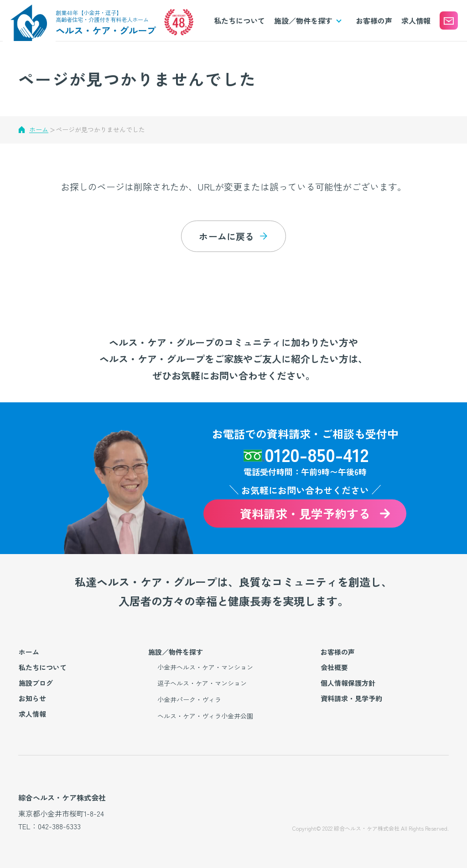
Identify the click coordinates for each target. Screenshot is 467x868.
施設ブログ (36, 683)
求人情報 (416, 21)
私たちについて (239, 21)
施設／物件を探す (176, 652)
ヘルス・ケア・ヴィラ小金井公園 (205, 716)
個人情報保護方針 (348, 683)
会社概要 (334, 667)
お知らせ (32, 698)
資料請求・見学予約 (351, 698)
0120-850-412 (317, 454)
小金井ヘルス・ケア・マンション (205, 667)
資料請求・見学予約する (305, 513)
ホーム (39, 129)
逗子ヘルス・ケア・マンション (202, 683)
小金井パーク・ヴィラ (189, 699)
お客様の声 (374, 21)
